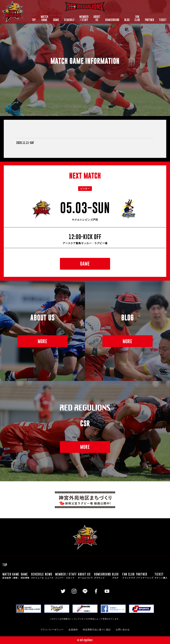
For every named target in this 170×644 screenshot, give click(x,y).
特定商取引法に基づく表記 (97, 630)
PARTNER (149, 20)
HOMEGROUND (112, 20)
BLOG (127, 20)
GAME (56, 20)
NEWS (50, 576)
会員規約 (73, 630)
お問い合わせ (123, 630)
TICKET (163, 20)
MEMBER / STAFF (84, 18)
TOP (34, 20)
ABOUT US (97, 18)
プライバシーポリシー (52, 630)
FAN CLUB (137, 18)
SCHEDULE (69, 20)
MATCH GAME (44, 18)
